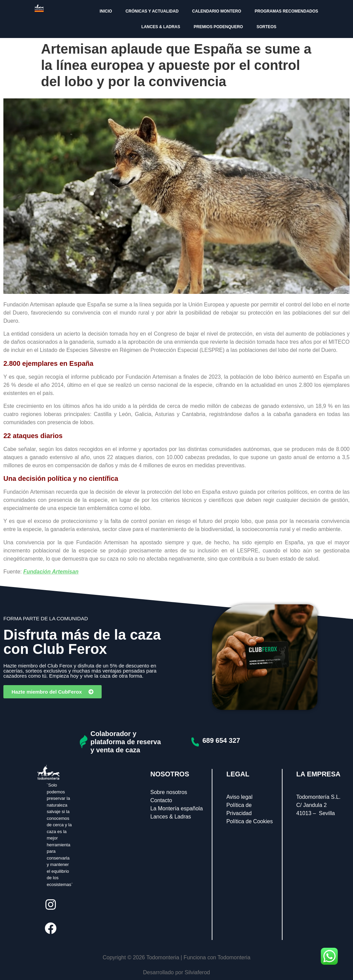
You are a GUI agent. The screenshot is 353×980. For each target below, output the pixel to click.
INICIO (106, 11)
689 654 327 (221, 740)
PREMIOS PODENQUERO (218, 27)
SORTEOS (266, 27)
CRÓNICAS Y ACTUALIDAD (152, 11)
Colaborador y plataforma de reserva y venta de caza (126, 742)
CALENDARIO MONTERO (217, 11)
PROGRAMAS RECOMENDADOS (286, 11)
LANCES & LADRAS (161, 27)
